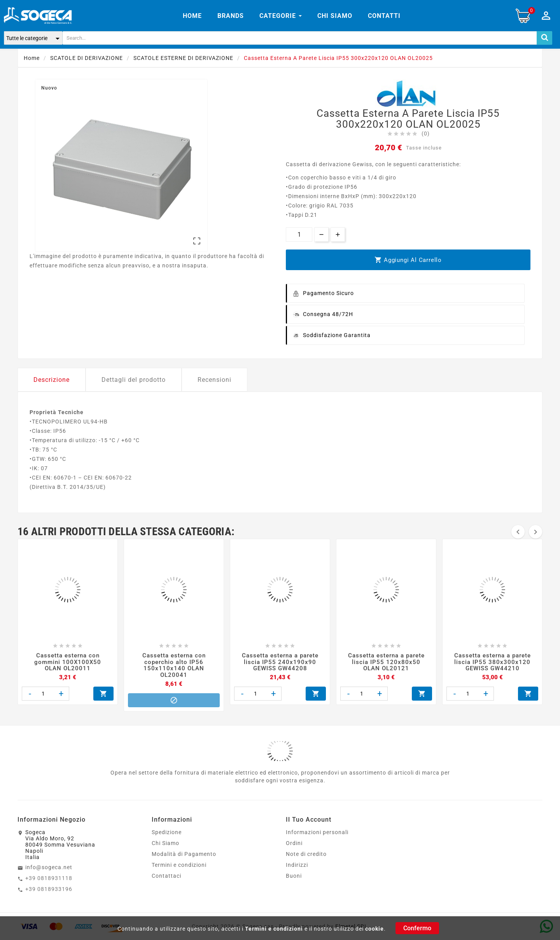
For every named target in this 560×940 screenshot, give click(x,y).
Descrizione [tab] (52, 380)
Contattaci (166, 876)
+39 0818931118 (49, 878)
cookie (374, 929)
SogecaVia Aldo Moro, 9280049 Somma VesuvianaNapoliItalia (60, 845)
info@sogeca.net (49, 867)
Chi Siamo (165, 843)
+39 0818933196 (49, 889)
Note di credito (306, 854)
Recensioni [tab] (214, 380)
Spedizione (167, 832)
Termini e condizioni (274, 929)
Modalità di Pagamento (184, 854)
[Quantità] (299, 235)
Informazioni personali (317, 832)
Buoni (294, 876)
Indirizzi (297, 865)
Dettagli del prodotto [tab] (134, 380)
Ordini (294, 843)
